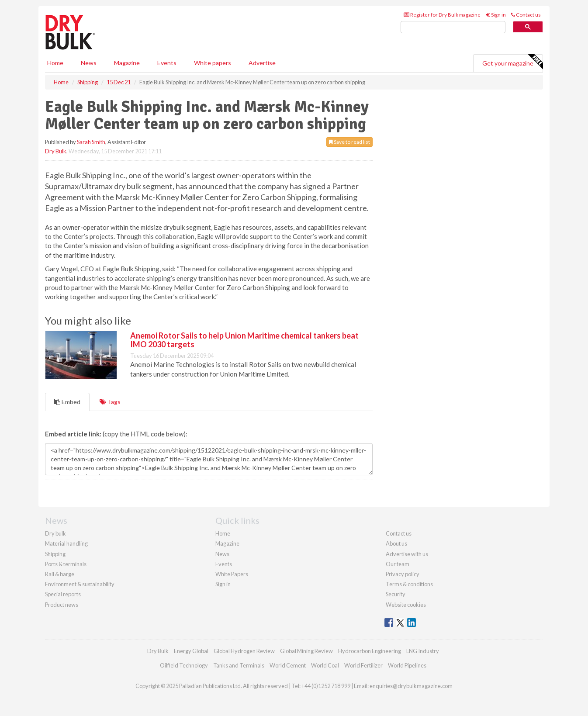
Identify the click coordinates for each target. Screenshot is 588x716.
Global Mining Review (306, 651)
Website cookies (406, 605)
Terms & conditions (409, 584)
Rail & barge (60, 574)
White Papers (232, 574)
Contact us (526, 15)
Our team (398, 564)
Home (55, 63)
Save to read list (349, 142)
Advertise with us (407, 554)
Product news (62, 605)
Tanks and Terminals (239, 665)
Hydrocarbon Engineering (370, 651)
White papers (213, 63)
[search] (453, 27)
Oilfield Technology (184, 665)
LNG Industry (423, 651)
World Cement (288, 665)
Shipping (55, 554)
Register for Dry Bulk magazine (442, 15)
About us (396, 543)
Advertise (262, 63)
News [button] (89, 63)
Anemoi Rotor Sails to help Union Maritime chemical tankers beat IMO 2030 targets (244, 340)
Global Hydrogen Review (244, 651)
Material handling (66, 543)
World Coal (325, 665)
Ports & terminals (66, 564)
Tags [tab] (110, 402)
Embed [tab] (67, 402)
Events (167, 63)
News (222, 554)
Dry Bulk (56, 151)
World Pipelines (407, 665)
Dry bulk (55, 533)
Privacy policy (403, 574)
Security (396, 594)
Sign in (496, 15)
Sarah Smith (91, 142)
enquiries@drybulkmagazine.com (411, 686)
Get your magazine (512, 62)
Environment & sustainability (80, 584)
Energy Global (191, 651)
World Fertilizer (363, 665)
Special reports (63, 594)
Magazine (127, 63)
